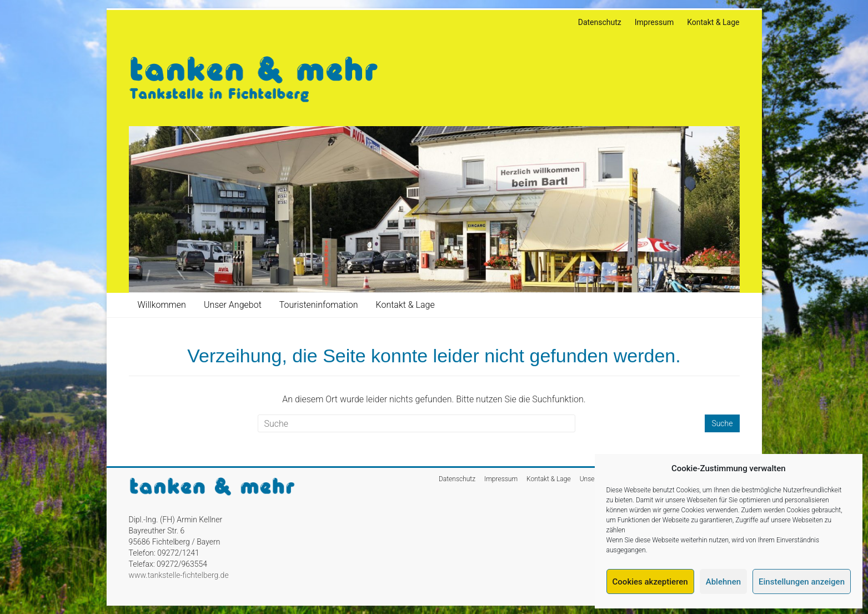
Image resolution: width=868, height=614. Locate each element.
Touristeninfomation (319, 305)
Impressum (654, 22)
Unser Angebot (233, 305)
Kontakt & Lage (713, 22)
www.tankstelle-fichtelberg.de (179, 575)
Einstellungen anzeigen (802, 582)
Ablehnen (723, 582)
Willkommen (162, 305)
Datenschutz (600, 22)
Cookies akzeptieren (650, 582)
